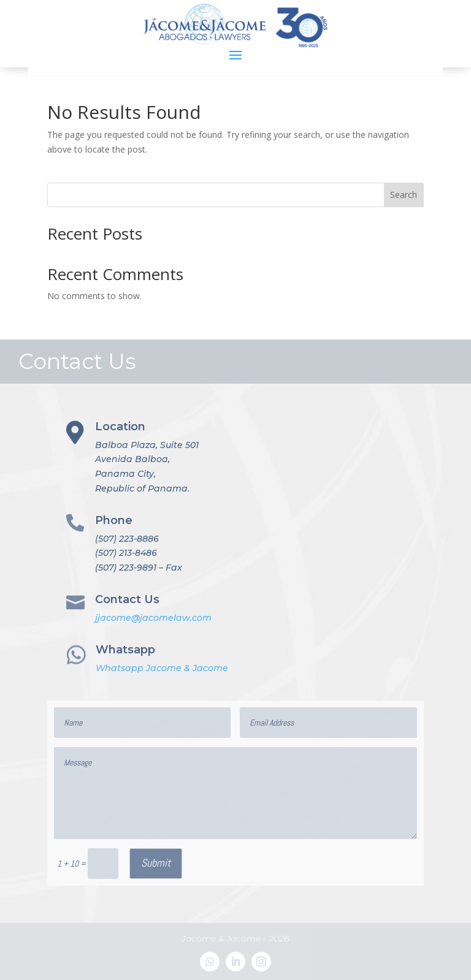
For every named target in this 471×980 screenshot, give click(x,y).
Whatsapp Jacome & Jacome (162, 668)
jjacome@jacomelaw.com (153, 618)
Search (404, 195)
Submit (156, 863)
